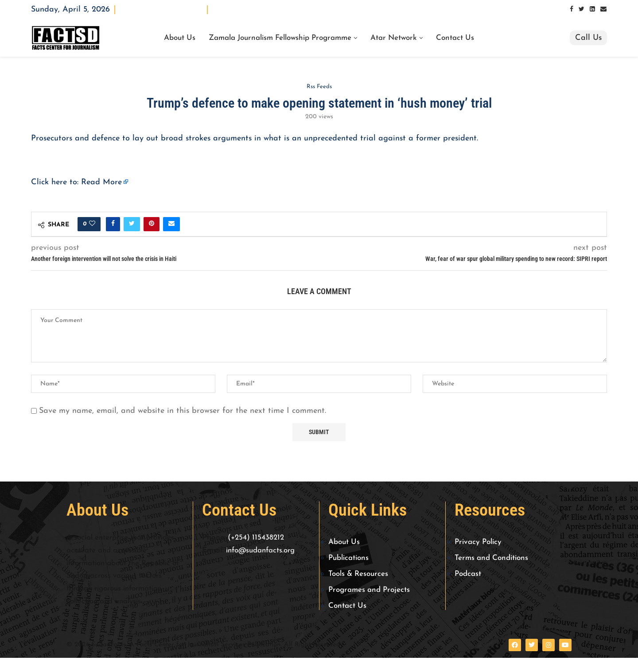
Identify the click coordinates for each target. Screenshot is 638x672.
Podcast (468, 574)
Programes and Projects (369, 590)
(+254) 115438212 (256, 538)
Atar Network (394, 38)
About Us (180, 38)
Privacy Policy (478, 542)
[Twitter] (582, 10)
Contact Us (455, 38)
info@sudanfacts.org (260, 550)
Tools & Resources (358, 574)
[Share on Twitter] (132, 224)
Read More (101, 182)
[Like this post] (92, 224)
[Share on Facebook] (113, 224)
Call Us (588, 38)
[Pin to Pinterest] (152, 224)
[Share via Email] (171, 224)
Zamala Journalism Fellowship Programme (280, 38)
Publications (348, 558)
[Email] (603, 10)
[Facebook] (572, 10)
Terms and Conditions (491, 558)
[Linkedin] (592, 10)
